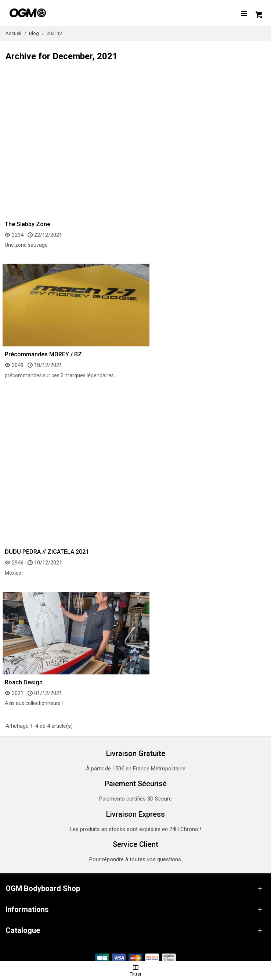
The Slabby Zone (28, 224)
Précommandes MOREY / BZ (43, 354)
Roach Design (24, 682)
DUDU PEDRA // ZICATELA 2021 (47, 552)
